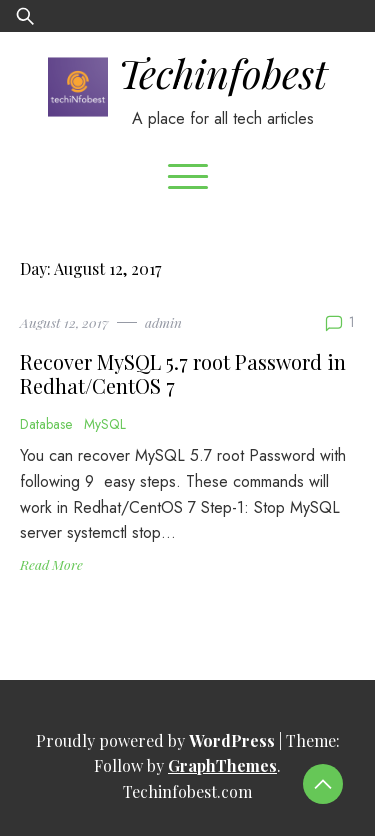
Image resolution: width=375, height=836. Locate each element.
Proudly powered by (157, 740)
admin (163, 322)
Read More (51, 564)
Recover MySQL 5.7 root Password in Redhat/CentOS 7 (183, 373)
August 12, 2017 (64, 322)
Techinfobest (222, 72)
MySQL (105, 424)
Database (46, 424)
